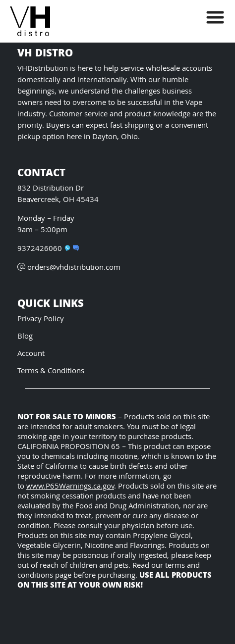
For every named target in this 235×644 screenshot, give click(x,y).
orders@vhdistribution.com (69, 268)
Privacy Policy (41, 320)
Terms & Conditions (51, 372)
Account (31, 354)
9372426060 (44, 249)
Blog (25, 337)
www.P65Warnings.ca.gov (70, 487)
